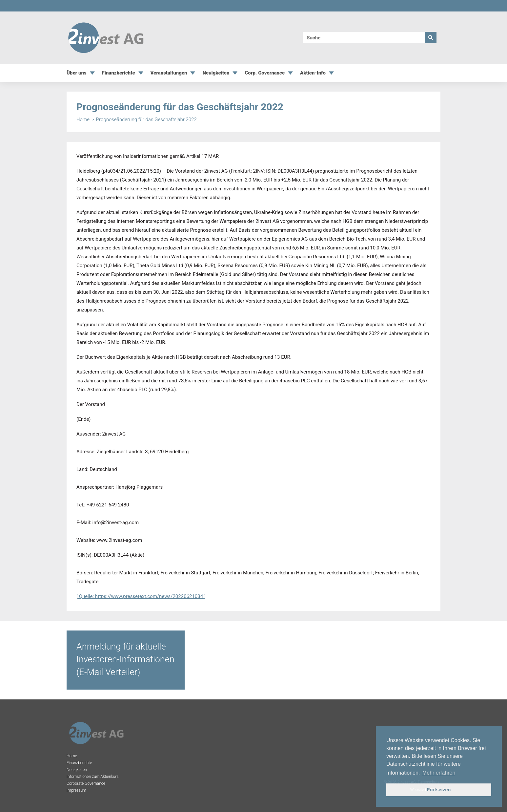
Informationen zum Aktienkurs (93, 777)
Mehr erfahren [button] (439, 773)
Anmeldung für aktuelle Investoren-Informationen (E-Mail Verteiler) (125, 659)
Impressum (76, 790)
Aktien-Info (313, 73)
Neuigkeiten (216, 73)
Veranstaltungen (169, 73)
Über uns (77, 73)
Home (83, 120)
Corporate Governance (86, 783)
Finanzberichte (119, 73)
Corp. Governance (265, 73)
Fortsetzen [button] (439, 790)
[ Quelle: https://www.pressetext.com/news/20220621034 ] (141, 596)
